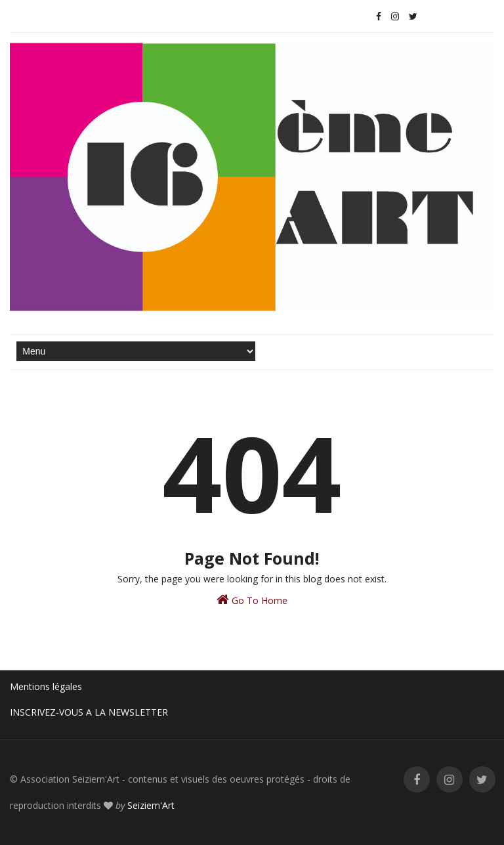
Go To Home (252, 600)
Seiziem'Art (151, 805)
